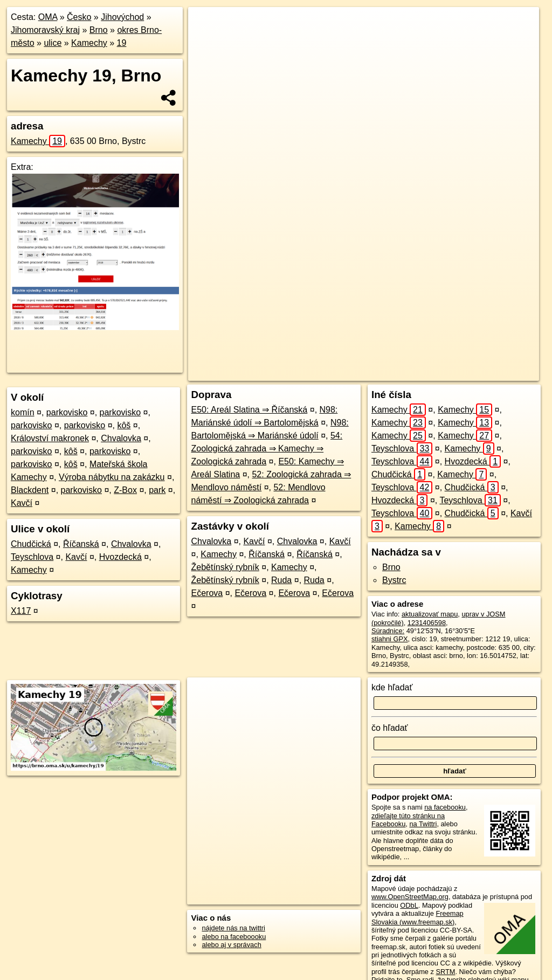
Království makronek (50, 438)
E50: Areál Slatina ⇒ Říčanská (249, 410)
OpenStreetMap (349, 373)
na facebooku (445, 807)
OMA (48, 17)
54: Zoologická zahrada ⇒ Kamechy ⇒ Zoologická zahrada (267, 448)
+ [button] (207, 25)
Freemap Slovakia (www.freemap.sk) (418, 917)
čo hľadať (390, 728)
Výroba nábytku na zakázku (112, 477)
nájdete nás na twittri (233, 928)
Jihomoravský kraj (45, 30)
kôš (124, 425)
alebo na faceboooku (234, 937)
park (157, 490)
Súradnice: (388, 631)
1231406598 (427, 623)
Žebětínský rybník (225, 567)
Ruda (281, 580)
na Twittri (423, 824)
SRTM (445, 972)
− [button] (207, 42)
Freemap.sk (404, 373)
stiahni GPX (390, 639)
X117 (21, 611)
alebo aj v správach (231, 945)
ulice (53, 43)
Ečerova (207, 593)
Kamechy (89, 43)
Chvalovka (121, 438)
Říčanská (81, 544)
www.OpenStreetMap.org (410, 897)
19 (122, 43)
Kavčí (22, 503)
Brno (99, 30)
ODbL (409, 905)
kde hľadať (392, 687)
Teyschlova (32, 557)
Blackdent (30, 490)
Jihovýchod (122, 17)
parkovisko (67, 412)
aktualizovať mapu (430, 614)
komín (23, 412)
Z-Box (125, 490)
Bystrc (394, 580)
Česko (79, 17)
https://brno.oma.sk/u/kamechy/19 (488, 373)
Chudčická (31, 544)
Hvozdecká (120, 557)
